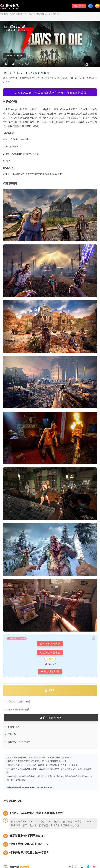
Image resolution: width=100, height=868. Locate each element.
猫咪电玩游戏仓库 (18, 14)
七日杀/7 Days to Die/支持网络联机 (32, 73)
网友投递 (13, 78)
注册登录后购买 (51, 718)
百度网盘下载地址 (50, 644)
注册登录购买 (50, 671)
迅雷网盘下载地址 (50, 653)
